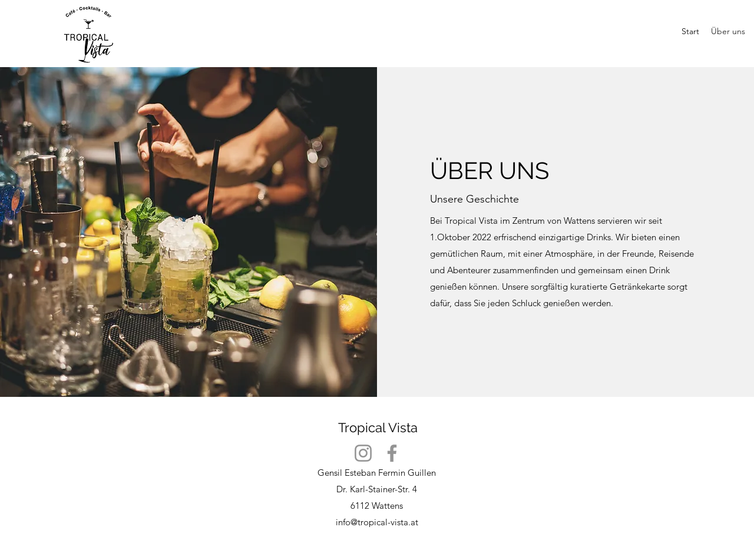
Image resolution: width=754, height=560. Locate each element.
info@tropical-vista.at (377, 522)
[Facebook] (392, 453)
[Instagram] (363, 453)
